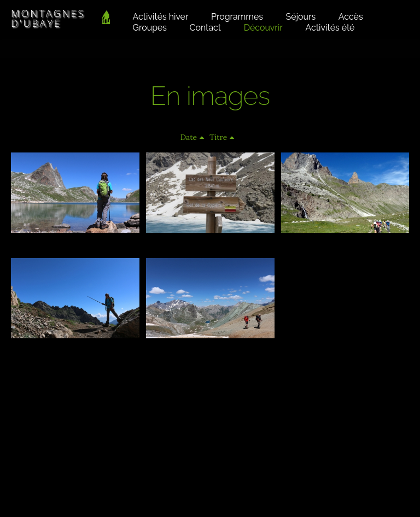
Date (189, 137)
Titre (218, 137)
